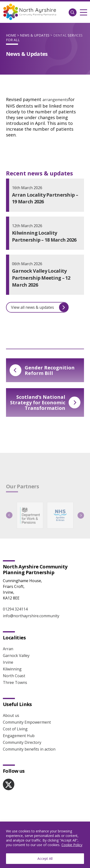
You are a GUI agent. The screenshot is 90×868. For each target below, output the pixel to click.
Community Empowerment (27, 722)
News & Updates (35, 35)
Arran (8, 649)
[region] (45, 845)
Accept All (45, 858)
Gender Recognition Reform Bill (42, 370)
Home (11, 35)
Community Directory (22, 742)
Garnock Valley (16, 656)
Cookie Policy (72, 845)
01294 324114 (15, 609)
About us (11, 715)
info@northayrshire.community (31, 616)
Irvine (8, 662)
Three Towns (15, 682)
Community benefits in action (29, 749)
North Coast (14, 676)
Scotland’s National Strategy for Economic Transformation (45, 402)
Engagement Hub (19, 736)
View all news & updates (40, 307)
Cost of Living (15, 729)
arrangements (55, 100)
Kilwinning (12, 669)
